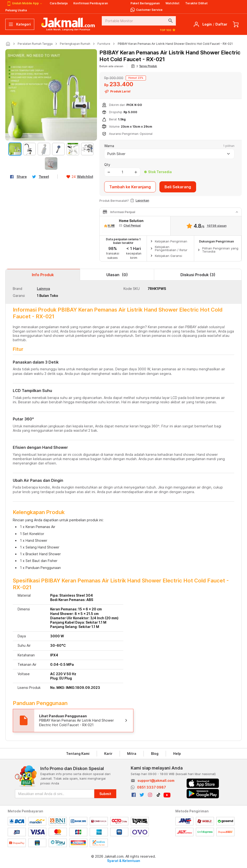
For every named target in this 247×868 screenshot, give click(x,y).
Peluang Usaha (16, 10)
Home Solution (131, 221)
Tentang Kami (78, 754)
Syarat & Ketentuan (124, 861)
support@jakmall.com (156, 780)
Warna (109, 146)
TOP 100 (168, 30)
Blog (155, 754)
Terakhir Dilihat (196, 3)
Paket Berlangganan (145, 3)
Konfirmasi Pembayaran (91, 3)
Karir (108, 754)
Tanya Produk (148, 66)
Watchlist (172, 3)
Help (177, 754)
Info (43, 275)
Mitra (132, 754)
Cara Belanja (59, 3)
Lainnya (43, 289)
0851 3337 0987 (151, 787)
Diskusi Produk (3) (198, 275)
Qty (107, 165)
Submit (105, 794)
